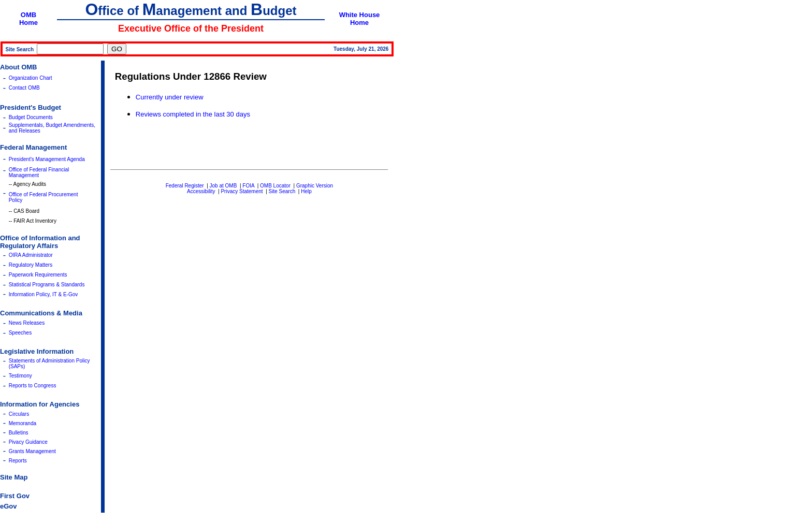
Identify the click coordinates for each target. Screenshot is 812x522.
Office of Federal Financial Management (39, 172)
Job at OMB (223, 186)
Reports (18, 461)
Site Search (282, 191)
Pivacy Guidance (28, 442)
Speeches (20, 333)
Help (306, 191)
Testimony (20, 376)
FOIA (248, 186)
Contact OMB (24, 88)
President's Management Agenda (47, 159)
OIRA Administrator (31, 255)
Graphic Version (315, 186)
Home (28, 23)
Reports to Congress (33, 386)
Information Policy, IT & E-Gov (44, 294)
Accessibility (201, 191)
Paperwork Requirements (38, 275)
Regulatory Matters (31, 265)
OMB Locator (275, 186)
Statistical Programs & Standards (47, 285)
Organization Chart (31, 78)
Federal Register (185, 186)
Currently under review (170, 97)
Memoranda (23, 423)
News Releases (27, 323)
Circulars (19, 414)
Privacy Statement (242, 191)
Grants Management (32, 451)
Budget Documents (31, 117)
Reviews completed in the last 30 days (193, 114)
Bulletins (19, 433)
